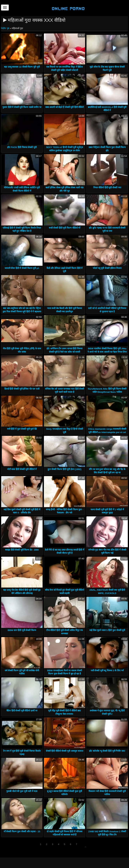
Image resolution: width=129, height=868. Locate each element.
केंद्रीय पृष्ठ (5, 28)
